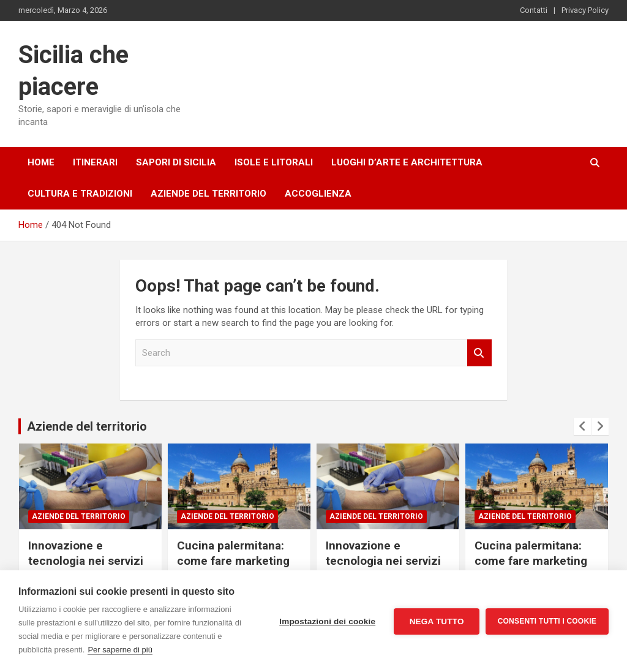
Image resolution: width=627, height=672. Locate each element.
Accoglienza (318, 194)
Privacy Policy (585, 10)
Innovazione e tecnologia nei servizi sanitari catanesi (86, 561)
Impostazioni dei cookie (327, 621)
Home (41, 162)
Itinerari (95, 162)
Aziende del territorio (208, 194)
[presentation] (582, 426)
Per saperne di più (120, 650)
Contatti (534, 10)
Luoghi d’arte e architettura (407, 162)
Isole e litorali (274, 162)
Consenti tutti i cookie (547, 621)
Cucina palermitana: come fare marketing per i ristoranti (233, 561)
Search (479, 353)
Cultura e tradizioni (80, 194)
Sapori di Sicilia (176, 162)
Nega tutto (436, 621)
